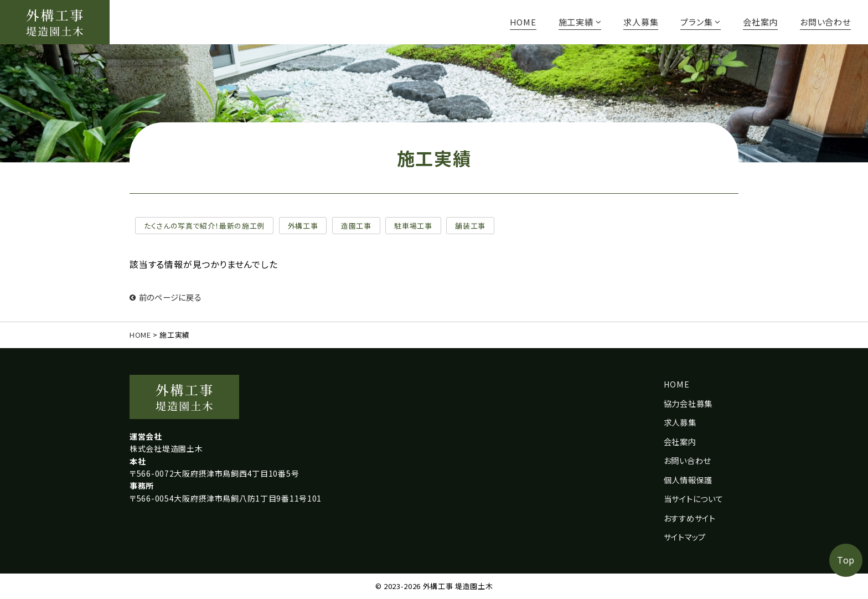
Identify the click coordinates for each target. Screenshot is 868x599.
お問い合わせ (825, 22)
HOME (523, 22)
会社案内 (760, 22)
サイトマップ (685, 537)
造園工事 (356, 226)
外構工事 (303, 226)
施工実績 (580, 22)
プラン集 (701, 22)
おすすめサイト (690, 518)
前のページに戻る (166, 297)
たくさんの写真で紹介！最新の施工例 (204, 226)
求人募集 (641, 22)
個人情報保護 (688, 480)
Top (846, 560)
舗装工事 (470, 226)
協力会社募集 (688, 403)
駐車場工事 (413, 226)
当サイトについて (694, 499)
